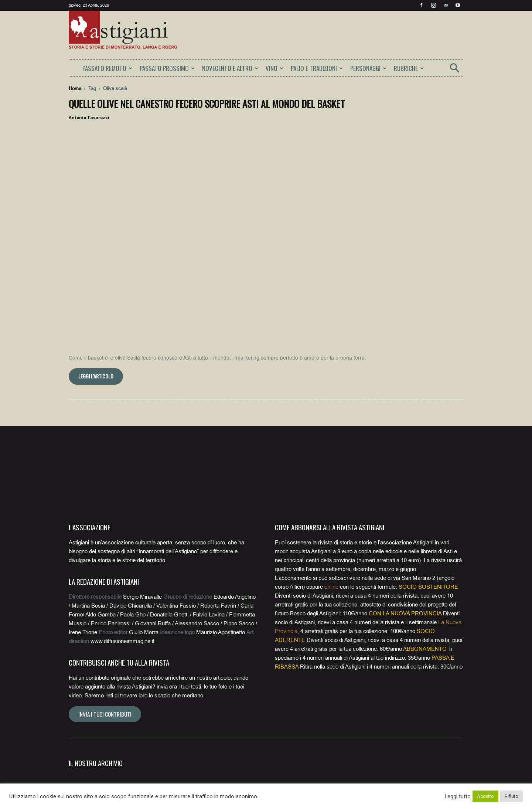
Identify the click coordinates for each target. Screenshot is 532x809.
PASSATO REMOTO (107, 68)
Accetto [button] (485, 796)
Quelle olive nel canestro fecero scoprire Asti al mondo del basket (207, 104)
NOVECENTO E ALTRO (230, 68)
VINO (274, 68)
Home (75, 89)
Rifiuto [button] (511, 796)
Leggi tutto (458, 796)
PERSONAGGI (368, 68)
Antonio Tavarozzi (89, 117)
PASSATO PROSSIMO (167, 68)
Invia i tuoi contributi (105, 590)
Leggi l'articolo (96, 252)
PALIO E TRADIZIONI (317, 68)
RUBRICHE (409, 68)
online (331, 463)
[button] (454, 70)
